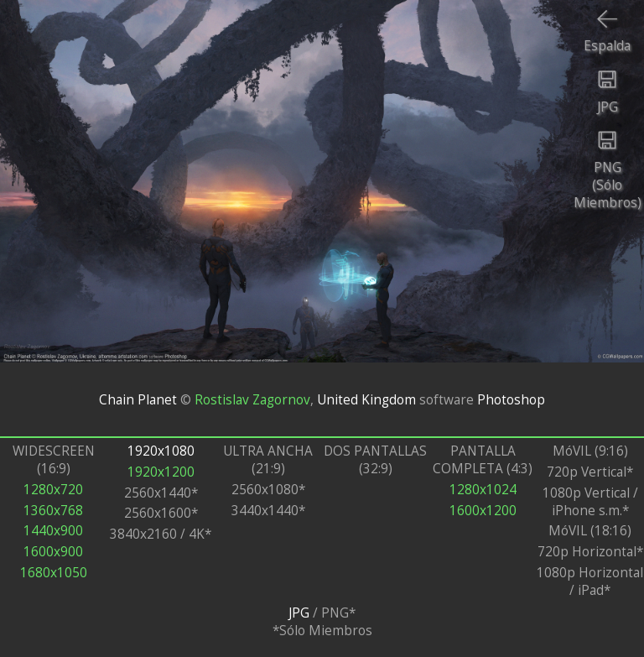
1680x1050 (54, 573)
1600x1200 (483, 511)
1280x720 (53, 490)
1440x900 (53, 531)
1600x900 (53, 552)
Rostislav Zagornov (252, 399)
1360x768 (53, 511)
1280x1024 (483, 490)
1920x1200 (161, 472)
